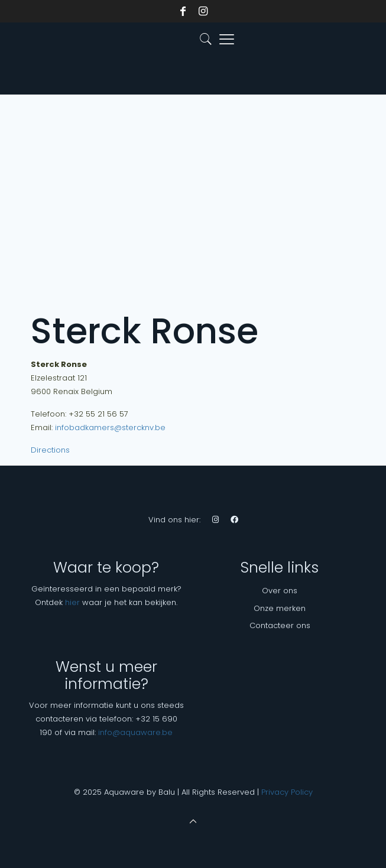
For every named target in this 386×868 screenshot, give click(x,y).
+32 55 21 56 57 (98, 414)
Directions (50, 450)
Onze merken (280, 608)
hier (72, 602)
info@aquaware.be (135, 732)
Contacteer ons (280, 625)
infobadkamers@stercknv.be (110, 428)
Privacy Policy (287, 792)
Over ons (280, 591)
